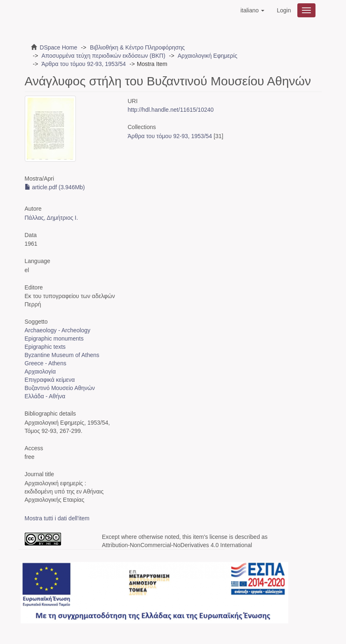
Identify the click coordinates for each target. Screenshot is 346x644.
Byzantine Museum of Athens (62, 355)
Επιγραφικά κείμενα (50, 380)
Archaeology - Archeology (58, 330)
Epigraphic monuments (54, 338)
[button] (252, 10)
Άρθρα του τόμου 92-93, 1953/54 (84, 64)
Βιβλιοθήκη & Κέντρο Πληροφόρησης (137, 47)
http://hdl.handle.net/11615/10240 (171, 110)
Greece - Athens (46, 363)
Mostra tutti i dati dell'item (57, 518)
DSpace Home (58, 47)
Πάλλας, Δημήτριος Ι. (52, 218)
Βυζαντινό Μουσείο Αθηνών (60, 388)
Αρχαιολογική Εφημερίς (208, 56)
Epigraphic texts (45, 347)
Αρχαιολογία (40, 371)
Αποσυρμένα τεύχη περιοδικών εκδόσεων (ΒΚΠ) (103, 56)
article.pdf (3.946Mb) (55, 187)
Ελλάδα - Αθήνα (45, 396)
